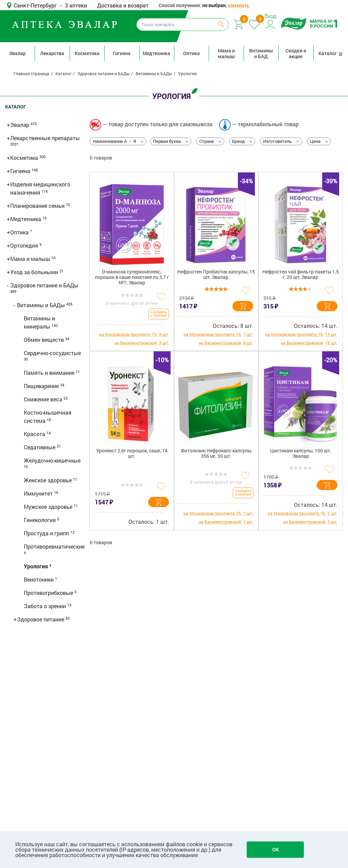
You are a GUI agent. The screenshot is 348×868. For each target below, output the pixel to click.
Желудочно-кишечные (52, 460)
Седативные (40, 447)
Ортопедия (25, 245)
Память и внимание (50, 373)
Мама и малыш (226, 53)
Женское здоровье (48, 480)
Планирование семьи (38, 206)
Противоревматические (54, 546)
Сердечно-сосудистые (52, 353)
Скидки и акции (296, 53)
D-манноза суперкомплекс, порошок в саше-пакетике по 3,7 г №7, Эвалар (132, 277)
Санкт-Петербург (36, 5)
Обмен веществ (45, 340)
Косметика (87, 53)
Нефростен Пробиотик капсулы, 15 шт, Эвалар (216, 275)
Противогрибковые (49, 593)
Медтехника (156, 53)
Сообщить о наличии (159, 314)
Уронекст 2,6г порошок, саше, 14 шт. (132, 454)
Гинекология (40, 520)
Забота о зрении (46, 606)
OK (275, 849)
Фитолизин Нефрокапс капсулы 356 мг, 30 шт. (216, 454)
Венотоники (39, 579)
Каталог (331, 53)
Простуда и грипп (47, 533)
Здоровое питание (41, 619)
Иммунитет (39, 493)
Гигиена (122, 53)
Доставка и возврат (123, 5)
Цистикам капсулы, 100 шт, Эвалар (301, 454)
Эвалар (18, 53)
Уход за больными (35, 272)
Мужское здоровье (49, 507)
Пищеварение (42, 386)
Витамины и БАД (261, 53)
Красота (35, 434)
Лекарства (52, 53)
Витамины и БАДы (42, 305)
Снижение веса (44, 399)
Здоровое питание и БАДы (44, 285)
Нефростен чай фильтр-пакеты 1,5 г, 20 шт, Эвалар (301, 275)
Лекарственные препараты (45, 138)
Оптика (192, 53)
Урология (37, 566)
